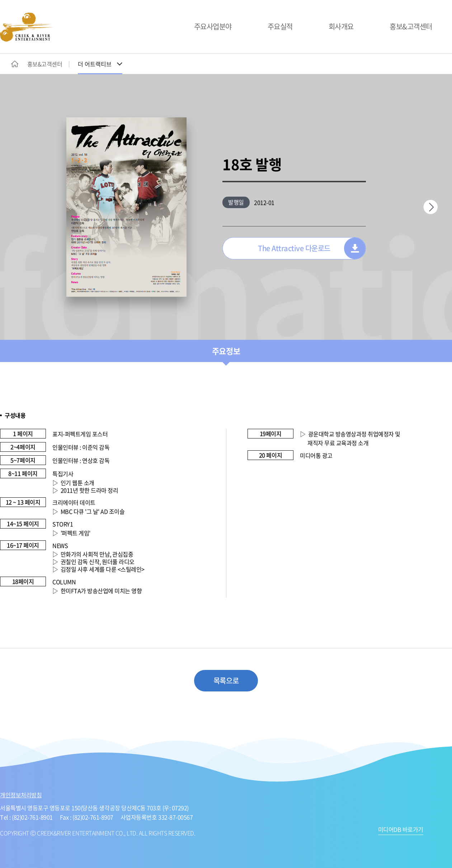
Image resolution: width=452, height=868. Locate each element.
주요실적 (280, 26)
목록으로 (226, 681)
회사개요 (341, 26)
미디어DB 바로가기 (401, 830)
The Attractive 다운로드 (294, 248)
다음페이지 (430, 207)
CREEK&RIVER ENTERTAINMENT (27, 27)
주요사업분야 (213, 26)
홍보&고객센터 (411, 26)
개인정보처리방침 (21, 795)
